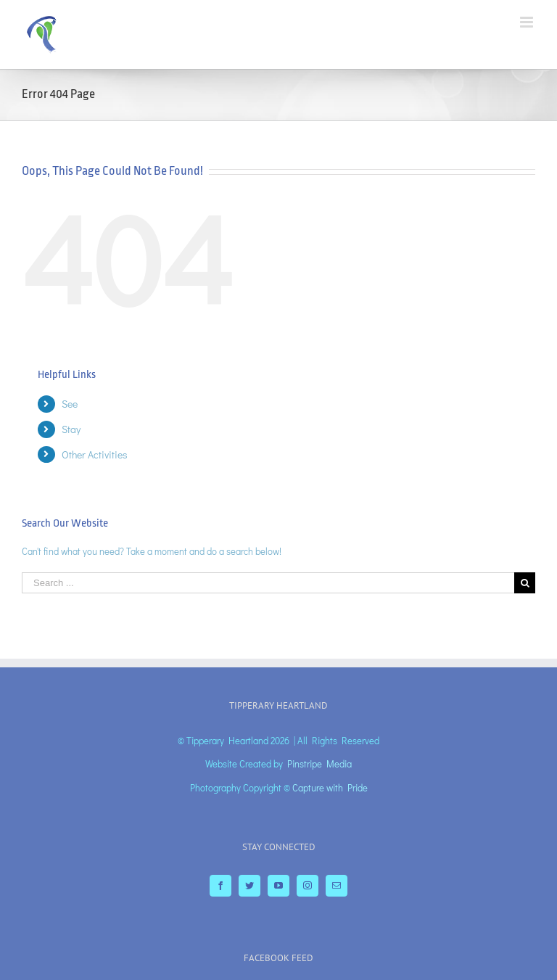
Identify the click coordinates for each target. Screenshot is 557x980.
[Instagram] (308, 886)
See (70, 404)
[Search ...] (268, 583)
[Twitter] (249, 886)
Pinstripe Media (319, 763)
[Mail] (337, 886)
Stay (71, 429)
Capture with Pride (330, 787)
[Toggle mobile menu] (528, 22)
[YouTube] (278, 886)
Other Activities (95, 454)
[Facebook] (220, 886)
